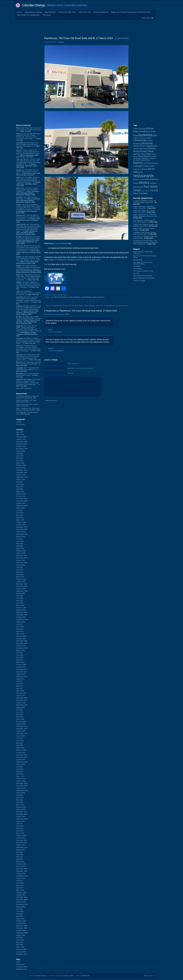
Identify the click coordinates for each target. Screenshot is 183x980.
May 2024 (20, 487)
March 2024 (20, 491)
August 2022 (21, 536)
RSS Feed (146, 18)
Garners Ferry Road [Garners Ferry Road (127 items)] (142, 154)
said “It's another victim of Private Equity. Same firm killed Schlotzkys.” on (28, 191)
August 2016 (21, 707)
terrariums (101, 297)
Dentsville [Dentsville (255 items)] (147, 143)
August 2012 (21, 821)
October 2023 (21, 503)
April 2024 (20, 489)
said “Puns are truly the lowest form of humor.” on (27, 375)
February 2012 (21, 836)
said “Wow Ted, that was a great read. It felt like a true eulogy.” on (28, 240)
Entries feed (20, 964)
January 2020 (21, 610)
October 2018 (21, 646)
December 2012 (22, 812)
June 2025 (20, 456)
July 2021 (20, 567)
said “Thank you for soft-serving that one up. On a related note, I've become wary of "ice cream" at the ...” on (29, 357)
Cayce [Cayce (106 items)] (136, 138)
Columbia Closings (33, 5)
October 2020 (21, 589)
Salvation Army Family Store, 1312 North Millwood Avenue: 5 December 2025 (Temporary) (146, 242)
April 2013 (20, 802)
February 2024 (21, 494)
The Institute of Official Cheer (143, 271)
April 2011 (20, 859)
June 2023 (20, 513)
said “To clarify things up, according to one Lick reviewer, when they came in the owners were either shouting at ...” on (29, 349)
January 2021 (21, 582)
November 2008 (22, 928)
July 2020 (20, 596)
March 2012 (20, 833)
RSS (67, 314)
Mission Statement (101, 12)
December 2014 (22, 755)
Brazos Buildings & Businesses (144, 278)
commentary (21, 424)
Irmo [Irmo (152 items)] (149, 163)
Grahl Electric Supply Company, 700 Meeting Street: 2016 (146, 225)
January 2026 (21, 439)
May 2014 (20, 771)
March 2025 (20, 463)
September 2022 (22, 534)
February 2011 (21, 864)
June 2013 (20, 798)
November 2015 (22, 729)
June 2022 (20, 541)
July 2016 (20, 710)
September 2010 (22, 876)
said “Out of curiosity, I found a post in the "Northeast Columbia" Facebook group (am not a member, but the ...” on (29, 300)
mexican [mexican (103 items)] (137, 169)
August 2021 (21, 565)
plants (95, 297)
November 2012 (22, 814)
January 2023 (21, 525)
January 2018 (21, 667)
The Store (47, 15)
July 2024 (20, 482)
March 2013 (20, 805)
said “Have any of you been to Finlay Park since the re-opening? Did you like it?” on (28, 145)
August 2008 (21, 935)
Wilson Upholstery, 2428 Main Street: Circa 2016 (26, 401)
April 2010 (20, 888)
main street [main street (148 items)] (149, 166)
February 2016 (21, 722)
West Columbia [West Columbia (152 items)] (140, 193)
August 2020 (21, 593)
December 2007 (22, 954)
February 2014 (21, 779)
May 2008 (20, 942)
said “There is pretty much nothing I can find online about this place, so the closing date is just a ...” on (28, 153)
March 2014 (20, 776)
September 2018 (22, 648)
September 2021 (22, 563)
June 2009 (20, 911)
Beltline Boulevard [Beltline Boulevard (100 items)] (140, 129)
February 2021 (21, 579)
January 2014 (21, 781)
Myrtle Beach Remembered (143, 276)
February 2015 (21, 750)
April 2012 (20, 831)
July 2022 (20, 539)
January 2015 (21, 752)
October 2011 (21, 845)
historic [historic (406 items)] (138, 163)
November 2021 (22, 558)
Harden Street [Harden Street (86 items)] (146, 160)
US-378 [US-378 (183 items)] (154, 190)
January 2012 (21, 838)
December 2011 (22, 840)
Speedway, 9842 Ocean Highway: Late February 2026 (145, 233)
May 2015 (20, 743)
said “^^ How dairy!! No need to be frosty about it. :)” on (28, 370)
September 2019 (22, 620)
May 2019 (20, 629)
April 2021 (20, 574)
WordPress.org (21, 969)
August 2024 (21, 480)
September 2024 (22, 477)
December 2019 (22, 612)
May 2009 (20, 914)
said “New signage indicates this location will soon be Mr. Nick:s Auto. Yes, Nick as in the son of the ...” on (29, 260)
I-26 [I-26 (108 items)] (145, 163)
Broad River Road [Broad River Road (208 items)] (144, 130)
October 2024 (21, 475)
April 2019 (20, 631)
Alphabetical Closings (33, 12)
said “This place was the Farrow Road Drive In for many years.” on (28, 172)
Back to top (148, 976)
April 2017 (20, 688)
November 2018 (22, 643)
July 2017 (20, 681)
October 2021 (21, 560)
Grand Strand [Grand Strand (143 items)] (144, 156)
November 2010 (22, 871)
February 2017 (21, 693)
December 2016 (22, 698)
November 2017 (22, 672)
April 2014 (20, 774)
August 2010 (21, 878)
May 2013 (20, 800)
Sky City (136, 273)
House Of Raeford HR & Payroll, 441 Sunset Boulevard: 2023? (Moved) (70, 306)
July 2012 (20, 824)
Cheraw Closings (139, 280)
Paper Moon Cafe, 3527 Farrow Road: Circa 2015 (27, 405)
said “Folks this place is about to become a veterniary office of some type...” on (28, 219)
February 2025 (21, 465)
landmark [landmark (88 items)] (155, 163)
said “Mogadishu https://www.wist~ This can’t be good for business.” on (29, 293)
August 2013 (21, 793)
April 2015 (20, 745)
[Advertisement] (92, 28)
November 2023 (22, 501)
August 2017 (21, 679)
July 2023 (20, 510)
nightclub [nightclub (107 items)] (144, 169)
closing (19, 422)
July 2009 (20, 909)
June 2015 (20, 741)
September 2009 (22, 904)
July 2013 (20, 795)
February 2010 (21, 892)
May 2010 (20, 885)
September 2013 (22, 790)
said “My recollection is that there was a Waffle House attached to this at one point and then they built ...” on (29, 310)
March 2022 (20, 548)
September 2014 (22, 762)
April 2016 (20, 717)
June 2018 (20, 655)
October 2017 (21, 674)
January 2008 (21, 952)
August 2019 (21, 622)
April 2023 (20, 518)
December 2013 (22, 783)
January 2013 (21, 809)
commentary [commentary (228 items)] (140, 140)
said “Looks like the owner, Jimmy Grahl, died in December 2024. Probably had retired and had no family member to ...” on (29, 331)
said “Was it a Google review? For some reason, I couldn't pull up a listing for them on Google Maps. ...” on (28, 341)
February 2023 (21, 522)
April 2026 (20, 432)
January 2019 (21, 639)
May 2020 (20, 601)
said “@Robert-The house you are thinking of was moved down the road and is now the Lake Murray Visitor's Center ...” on (29, 250)
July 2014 (20, 767)
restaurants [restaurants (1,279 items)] (144, 176)
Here (46, 264)
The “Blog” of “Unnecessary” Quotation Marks (143, 263)
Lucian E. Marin (68, 976)
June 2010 (20, 883)
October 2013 (21, 788)
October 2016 (21, 703)
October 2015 (21, 731)
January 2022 (21, 553)
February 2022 (21, 551)
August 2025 (21, 451)
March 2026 (20, 434)
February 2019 (21, 636)
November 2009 (22, 900)
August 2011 (21, 850)
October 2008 (21, 930)
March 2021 (20, 577)
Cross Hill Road (86, 297)
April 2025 (20, 461)
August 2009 (21, 907)
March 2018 (20, 662)
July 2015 (20, 738)
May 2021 (20, 572)
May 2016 (20, 714)
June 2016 (20, 712)
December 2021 (22, 555)
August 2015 (21, 736)
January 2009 (21, 923)
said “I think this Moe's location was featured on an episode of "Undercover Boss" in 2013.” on (29, 269)
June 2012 (20, 826)
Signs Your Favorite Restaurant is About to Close (131, 12)
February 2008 (21, 949)
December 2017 (22, 669)
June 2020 (20, 598)
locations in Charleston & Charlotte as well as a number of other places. (75, 260)
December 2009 (22, 897)
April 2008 (20, 945)
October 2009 (21, 902)
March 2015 (20, 748)
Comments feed (22, 967)
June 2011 (20, 854)
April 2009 (20, 916)
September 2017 (22, 677)
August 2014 (21, 764)
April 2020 (20, 603)
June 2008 (20, 940)
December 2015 (22, 726)
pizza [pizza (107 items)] (141, 172)
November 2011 (22, 843)
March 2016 (20, 719)
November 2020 (22, 586)
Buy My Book (50, 12)
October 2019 (21, 617)
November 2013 (22, 786)
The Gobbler (138, 269)
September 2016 (22, 705)
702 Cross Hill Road (61, 297)
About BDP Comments (24, 388)
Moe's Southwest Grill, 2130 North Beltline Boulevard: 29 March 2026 (28, 409)
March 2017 (20, 691)
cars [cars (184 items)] (155, 135)
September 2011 (22, 847)
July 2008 (20, 938)
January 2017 (21, 695)
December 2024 (22, 470)
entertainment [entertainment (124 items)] (151, 146)
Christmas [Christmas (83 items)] (142, 138)
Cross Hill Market (61, 243)
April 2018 (20, 660)
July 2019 (20, 624)
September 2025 (22, 449)
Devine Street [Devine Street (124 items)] (139, 146)
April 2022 (20, 546)
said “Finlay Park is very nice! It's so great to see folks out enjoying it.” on (29, 130)
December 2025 (22, 442)
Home (19, 12)
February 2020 (21, 608)
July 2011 (20, 852)
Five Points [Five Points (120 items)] (143, 149)
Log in (18, 962)
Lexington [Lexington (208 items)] (139, 166)
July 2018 (20, 653)
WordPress (85, 976)
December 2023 (22, 499)
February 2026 (21, 437)
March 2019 (20, 634)
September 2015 (22, 733)
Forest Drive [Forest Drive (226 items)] (147, 151)
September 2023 (22, 506)
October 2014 (21, 760)
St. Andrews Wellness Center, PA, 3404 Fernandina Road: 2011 (28, 397)
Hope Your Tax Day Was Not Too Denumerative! (112, 306)
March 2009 (20, 919)
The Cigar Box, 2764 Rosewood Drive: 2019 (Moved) (27, 413)
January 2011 (21, 866)
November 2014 (22, 757)
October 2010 (21, 873)
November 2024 (22, 472)
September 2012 (22, 819)
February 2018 (21, 665)
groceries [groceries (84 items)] (154, 156)
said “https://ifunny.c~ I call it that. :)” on (28, 200)
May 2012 (20, 828)
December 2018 (22, 641)
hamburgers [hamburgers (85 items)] (137, 158)
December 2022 (22, 527)
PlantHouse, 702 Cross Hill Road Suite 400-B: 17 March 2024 (78, 38)
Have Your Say (84, 12)
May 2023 (20, 515)
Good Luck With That (67, 12)
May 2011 (20, 857)
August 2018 (21, 650)
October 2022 (21, 532)
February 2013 (21, 807)
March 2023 (20, 520)
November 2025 (22, 444)
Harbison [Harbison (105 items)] (146, 158)
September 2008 (22, 933)
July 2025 (20, 453)
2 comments (122, 38)
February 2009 (21, 921)
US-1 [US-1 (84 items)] (143, 191)
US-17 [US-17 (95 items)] (147, 191)
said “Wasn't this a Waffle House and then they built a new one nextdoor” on (29, 320)
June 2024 (20, 484)
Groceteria (137, 266)
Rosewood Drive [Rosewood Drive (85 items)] (139, 179)
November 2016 (22, 700)
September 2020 (22, 591)
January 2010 (21, 895)
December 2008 (22, 926)
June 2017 (20, 684)
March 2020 (20, 605)
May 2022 (20, 544)
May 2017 (20, 686)
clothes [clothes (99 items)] (149, 138)
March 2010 (20, 890)
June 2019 (20, 627)
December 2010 (22, 869)
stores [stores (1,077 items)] (144, 183)
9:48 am (60, 351)
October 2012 (21, 817)
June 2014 (20, 769)
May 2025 (20, 458)
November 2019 (22, 615)
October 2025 (21, 446)
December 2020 (22, 584)
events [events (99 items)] (136, 149)
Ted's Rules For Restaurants (28, 15)
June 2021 (20, 570)
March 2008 (20, 947)
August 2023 (21, 508)
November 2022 (22, 529)
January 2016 (21, 724)
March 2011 (20, 862)
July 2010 (20, 881)
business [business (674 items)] (145, 135)
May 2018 (20, 658)
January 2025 (21, 468)
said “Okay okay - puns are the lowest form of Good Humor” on (29, 364)
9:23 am (59, 332)
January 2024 (21, 496)
